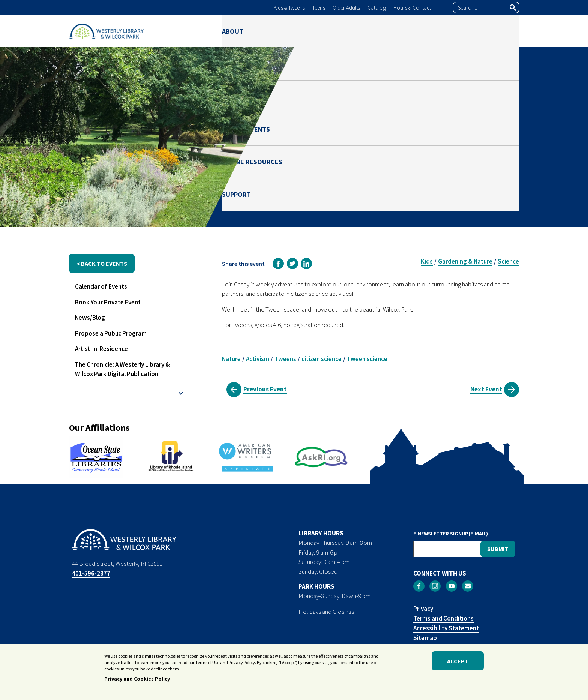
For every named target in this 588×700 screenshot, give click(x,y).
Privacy (423, 609)
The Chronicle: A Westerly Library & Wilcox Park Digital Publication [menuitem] (122, 369)
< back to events (102, 264)
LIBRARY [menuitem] (275, 31)
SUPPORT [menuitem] (505, 31)
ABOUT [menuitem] (233, 31)
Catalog (377, 8)
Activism (258, 359)
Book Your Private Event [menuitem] (108, 302)
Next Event (486, 389)
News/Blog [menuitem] (90, 318)
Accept (458, 661)
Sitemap (425, 638)
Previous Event (265, 389)
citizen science (322, 359)
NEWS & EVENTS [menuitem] (366, 31)
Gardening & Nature (465, 261)
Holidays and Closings (326, 612)
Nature (231, 359)
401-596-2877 (91, 573)
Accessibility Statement (446, 628)
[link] (278, 264)
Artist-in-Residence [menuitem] (101, 349)
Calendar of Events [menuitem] (101, 286)
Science (508, 261)
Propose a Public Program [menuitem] (111, 333)
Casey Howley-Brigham (474, 156)
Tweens (285, 359)
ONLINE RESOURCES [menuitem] (440, 31)
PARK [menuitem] (315, 31)
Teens (319, 8)
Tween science (367, 359)
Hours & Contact (412, 8)
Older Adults (346, 8)
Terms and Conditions (443, 618)
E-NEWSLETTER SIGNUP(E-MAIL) (451, 534)
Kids (427, 261)
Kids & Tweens (289, 8)
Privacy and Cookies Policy (137, 679)
